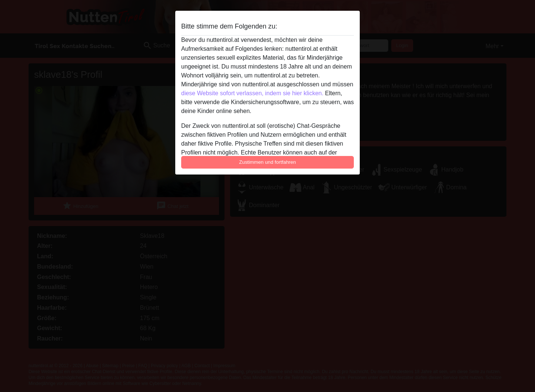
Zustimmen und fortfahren (267, 162)
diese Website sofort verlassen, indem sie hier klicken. (252, 93)
